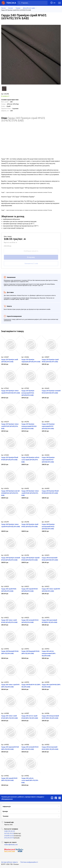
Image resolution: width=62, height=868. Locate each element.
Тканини (5, 816)
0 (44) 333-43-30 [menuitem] (9, 831)
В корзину (31, 257)
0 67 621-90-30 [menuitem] (9, 833)
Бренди (5, 811)
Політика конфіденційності (29, 862)
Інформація (7, 807)
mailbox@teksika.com (11, 845)
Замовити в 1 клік (31, 263)
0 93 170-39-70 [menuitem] (9, 838)
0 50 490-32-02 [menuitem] (9, 836)
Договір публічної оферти (9, 862)
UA (53, 3)
